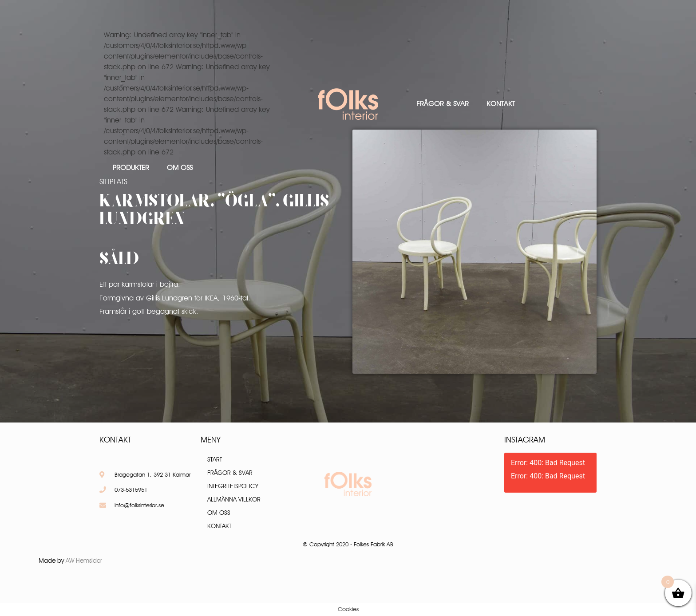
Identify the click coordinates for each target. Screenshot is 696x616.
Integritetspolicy (233, 486)
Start (215, 459)
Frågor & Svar (443, 104)
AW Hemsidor (84, 561)
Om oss (180, 168)
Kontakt (501, 104)
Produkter (131, 168)
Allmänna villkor (234, 499)
